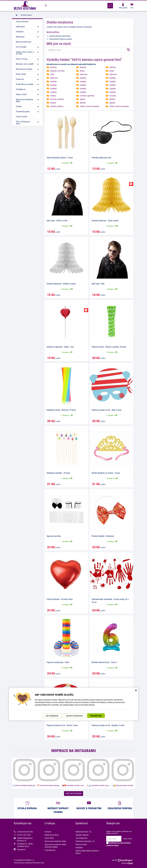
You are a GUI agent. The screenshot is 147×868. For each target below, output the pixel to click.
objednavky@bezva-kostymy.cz (25, 839)
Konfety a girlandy (87, 96)
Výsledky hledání (26, 15)
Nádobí (53, 103)
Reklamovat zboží (52, 835)
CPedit (130, 863)
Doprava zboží (81, 844)
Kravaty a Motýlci (57, 99)
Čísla (52, 74)
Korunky (113, 96)
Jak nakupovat (81, 838)
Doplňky (83, 78)
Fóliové (53, 96)
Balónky (53, 67)
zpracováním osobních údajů (118, 844)
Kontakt (48, 832)
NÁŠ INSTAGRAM (74, 793)
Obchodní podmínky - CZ (85, 841)
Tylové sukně (21, 116)
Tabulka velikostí (82, 835)
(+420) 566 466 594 (25, 832)
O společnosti (50, 850)
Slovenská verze (38, 863)
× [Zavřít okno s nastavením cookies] (136, 690)
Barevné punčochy (24, 42)
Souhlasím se (118, 844)
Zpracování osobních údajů (55, 841)
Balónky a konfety (57, 71)
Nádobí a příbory (57, 106)
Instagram (21, 849)
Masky (83, 99)
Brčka (82, 71)
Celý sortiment (22, 21)
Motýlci (112, 99)
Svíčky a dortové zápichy (90, 106)
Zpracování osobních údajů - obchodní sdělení (56, 846)
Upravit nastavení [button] (74, 716)
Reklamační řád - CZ (83, 832)
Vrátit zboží (49, 838)
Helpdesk (79, 848)
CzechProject (125, 860)
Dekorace (84, 74)
